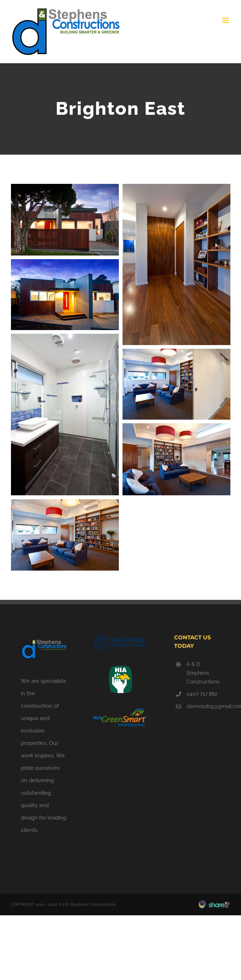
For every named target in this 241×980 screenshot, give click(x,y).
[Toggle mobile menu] (226, 20)
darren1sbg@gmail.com (203, 706)
